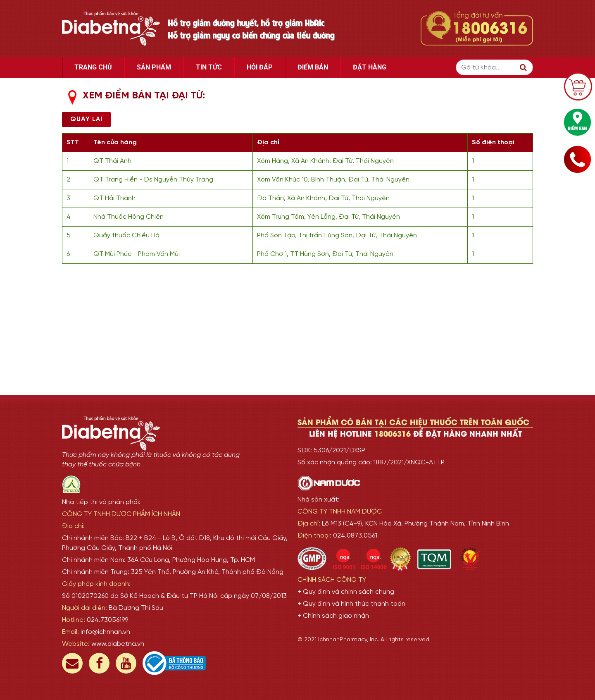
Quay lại (86, 119)
